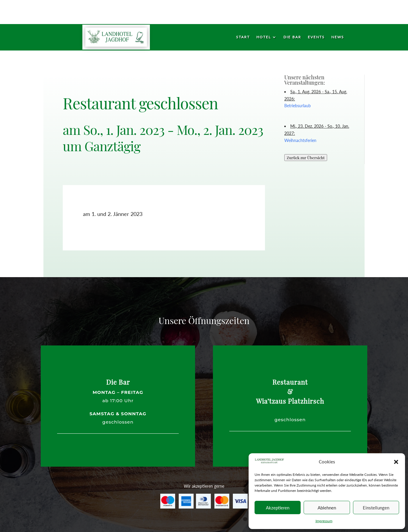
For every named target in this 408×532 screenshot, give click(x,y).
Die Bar (292, 37)
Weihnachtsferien (300, 140)
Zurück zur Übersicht (306, 158)
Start (243, 37)
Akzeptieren (278, 508)
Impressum (324, 521)
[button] (396, 462)
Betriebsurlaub (298, 106)
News (338, 37)
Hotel (264, 37)
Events (316, 37)
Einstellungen (376, 508)
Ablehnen (327, 508)
